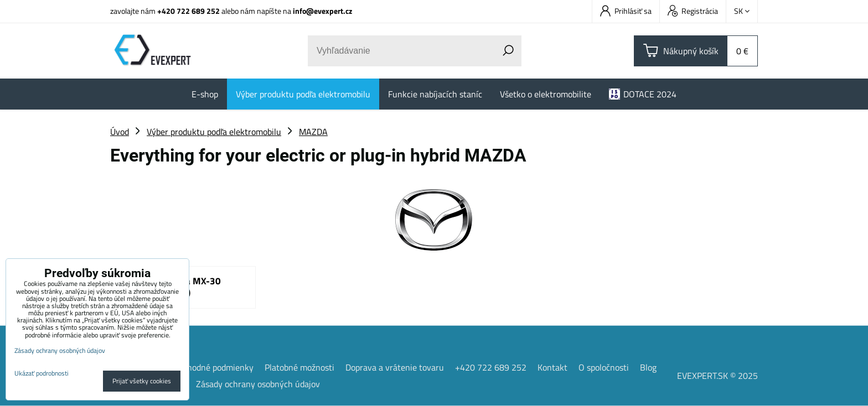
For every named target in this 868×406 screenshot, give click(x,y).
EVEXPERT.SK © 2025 (717, 376)
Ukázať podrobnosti (42, 373)
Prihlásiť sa (626, 11)
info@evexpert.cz (322, 11)
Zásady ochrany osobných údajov (258, 384)
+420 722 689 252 (188, 11)
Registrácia (693, 11)
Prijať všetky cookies (142, 381)
